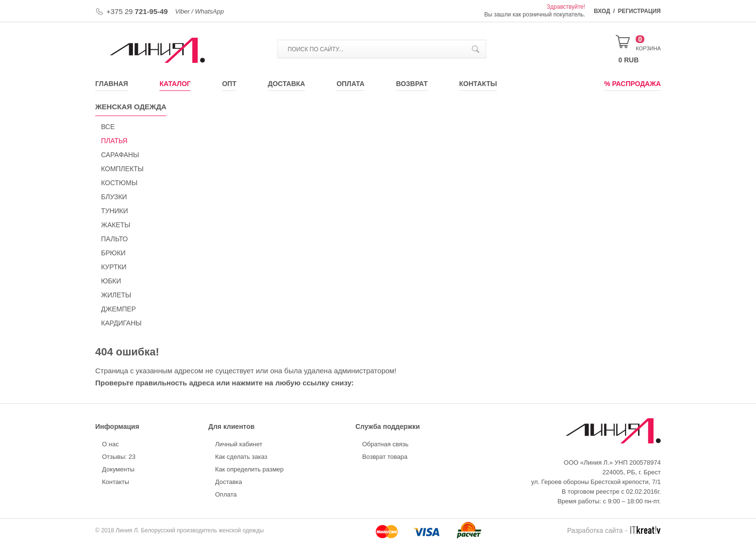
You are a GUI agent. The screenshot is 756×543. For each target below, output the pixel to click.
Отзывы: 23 (119, 457)
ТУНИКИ (115, 211)
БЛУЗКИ (114, 197)
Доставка (286, 84)
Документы (118, 469)
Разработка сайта (595, 530)
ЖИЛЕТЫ (116, 295)
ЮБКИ (111, 281)
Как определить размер (249, 469)
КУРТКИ (114, 267)
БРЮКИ (113, 253)
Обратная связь (385, 444)
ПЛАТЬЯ (114, 141)
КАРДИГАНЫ (121, 323)
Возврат (412, 84)
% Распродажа (632, 84)
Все (108, 127)
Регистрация (639, 11)
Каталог (175, 84)
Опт (229, 84)
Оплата (350, 84)
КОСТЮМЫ (119, 183)
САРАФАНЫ (120, 155)
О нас (110, 444)
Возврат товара (385, 457)
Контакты (478, 84)
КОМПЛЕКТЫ (122, 169)
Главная (112, 84)
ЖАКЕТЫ (116, 225)
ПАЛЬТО (115, 239)
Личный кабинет (239, 444)
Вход (602, 11)
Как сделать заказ (241, 457)
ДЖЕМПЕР (118, 309)
